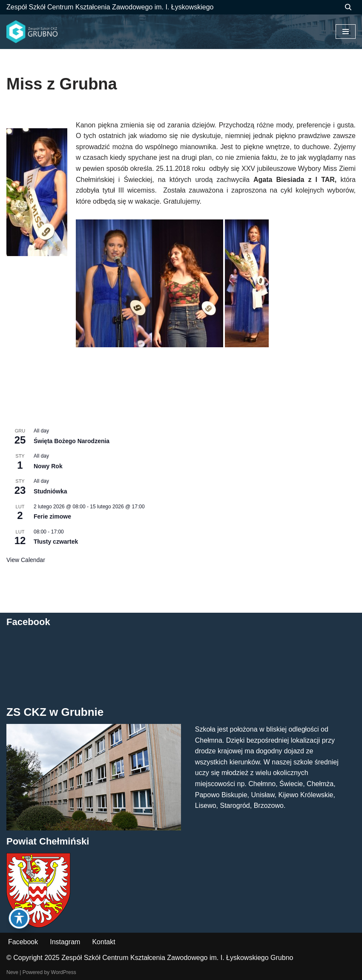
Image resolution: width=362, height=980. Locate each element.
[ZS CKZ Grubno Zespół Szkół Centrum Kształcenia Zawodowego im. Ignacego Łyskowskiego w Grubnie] (32, 32)
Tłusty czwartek (56, 542)
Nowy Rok (48, 466)
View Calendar (26, 560)
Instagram (65, 942)
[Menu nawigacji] (346, 32)
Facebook (23, 942)
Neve (12, 972)
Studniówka (50, 491)
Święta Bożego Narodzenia (72, 441)
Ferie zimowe (52, 516)
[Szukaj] (348, 7)
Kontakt (103, 942)
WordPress (64, 972)
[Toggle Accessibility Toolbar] (19, 918)
